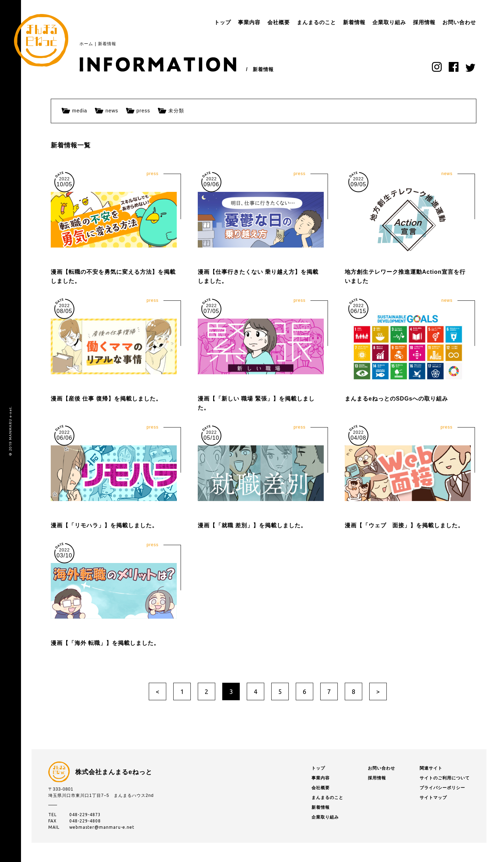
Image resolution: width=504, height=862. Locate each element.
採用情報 (403, 22)
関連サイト (431, 768)
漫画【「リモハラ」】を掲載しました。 (104, 525)
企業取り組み (368, 22)
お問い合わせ (438, 22)
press (143, 111)
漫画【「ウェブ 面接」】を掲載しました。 (404, 525)
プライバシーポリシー (442, 788)
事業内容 (228, 22)
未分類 (176, 111)
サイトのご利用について (445, 778)
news (112, 111)
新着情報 (333, 22)
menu (476, 22)
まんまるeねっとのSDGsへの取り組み (396, 399)
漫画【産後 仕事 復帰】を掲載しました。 (106, 399)
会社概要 (258, 22)
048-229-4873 (85, 815)
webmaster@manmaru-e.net (102, 827)
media (80, 111)
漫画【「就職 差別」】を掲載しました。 (252, 525)
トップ (202, 22)
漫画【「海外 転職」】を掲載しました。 (105, 643)
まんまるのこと (295, 22)
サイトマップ (433, 798)
